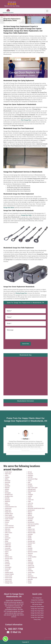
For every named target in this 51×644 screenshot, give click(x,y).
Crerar (6, 524)
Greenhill (7, 566)
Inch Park (30, 477)
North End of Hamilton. (33, 524)
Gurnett (7, 571)
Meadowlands (31, 510)
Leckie (29, 498)
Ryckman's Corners (32, 552)
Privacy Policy (37, 620)
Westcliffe (30, 579)
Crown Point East (9, 526)
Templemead (31, 567)
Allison (7, 476)
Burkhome (7, 502)
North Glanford (31, 526)
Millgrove (30, 514)
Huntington (30, 476)
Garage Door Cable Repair (37, 617)
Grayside (7, 562)
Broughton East (9, 495)
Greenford (7, 564)
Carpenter (7, 505)
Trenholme (30, 571)
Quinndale (30, 534)
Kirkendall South (32, 491)
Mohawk (30, 515)
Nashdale (30, 521)
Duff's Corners (9, 533)
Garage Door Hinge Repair (37, 611)
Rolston (30, 547)
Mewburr (30, 512)
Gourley (7, 560)
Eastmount (8, 538)
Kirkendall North (32, 489)
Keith (29, 482)
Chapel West (8, 512)
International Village (33, 479)
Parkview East (31, 529)
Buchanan (7, 500)
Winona (30, 581)
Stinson (30, 559)
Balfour (7, 479)
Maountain (30, 507)
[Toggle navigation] (47, 11)
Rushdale (30, 550)
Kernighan (30, 486)
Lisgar (29, 502)
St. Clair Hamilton (32, 557)
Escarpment (8, 543)
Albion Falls (8, 474)
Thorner (30, 569)
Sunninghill (30, 564)
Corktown (7, 521)
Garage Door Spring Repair (37, 602)
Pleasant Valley (32, 533)
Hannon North (8, 576)
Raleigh (30, 536)
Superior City (31, 566)
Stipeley (30, 560)
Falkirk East (8, 545)
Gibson (7, 552)
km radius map (26, 376)
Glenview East (9, 557)
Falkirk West (8, 547)
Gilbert (7, 553)
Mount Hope (31, 517)
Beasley (7, 484)
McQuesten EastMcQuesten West (36, 508)
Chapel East (8, 510)
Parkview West (31, 531)
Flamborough (8, 550)
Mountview (30, 519)
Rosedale (30, 548)
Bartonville (8, 482)
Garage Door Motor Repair (37, 613)
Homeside (30, 474)
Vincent (30, 574)
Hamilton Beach (9, 572)
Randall (30, 538)
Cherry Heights (9, 515)
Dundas (7, 534)
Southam (30, 555)
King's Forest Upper (33, 488)
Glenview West (9, 559)
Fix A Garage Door (37, 598)
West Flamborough (32, 578)
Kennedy (30, 484)
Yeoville (30, 583)
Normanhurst (31, 522)
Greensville (8, 569)
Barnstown (8, 481)
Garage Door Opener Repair (37, 607)
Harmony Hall (8, 581)
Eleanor (7, 540)
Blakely (7, 491)
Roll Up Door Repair (37, 604)
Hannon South (9, 578)
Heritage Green (9, 583)
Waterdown (30, 576)
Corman (7, 522)
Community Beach (10, 517)
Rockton (30, 545)
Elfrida (7, 541)
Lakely (29, 493)
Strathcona (30, 562)
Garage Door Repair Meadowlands (16, 15)
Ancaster (7, 477)
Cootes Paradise (9, 519)
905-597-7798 (15, 629)
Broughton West (9, 496)
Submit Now (26, 344)
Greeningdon (8, 567)
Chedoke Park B (9, 514)
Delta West (8, 531)
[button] (20, 433)
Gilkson (7, 555)
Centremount (8, 508)
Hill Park (30, 472)
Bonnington (8, 493)
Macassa (30, 505)
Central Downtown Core (11, 507)
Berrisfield (7, 486)
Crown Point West (9, 527)
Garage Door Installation (37, 600)
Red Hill (30, 540)
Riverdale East (31, 541)
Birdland (7, 489)
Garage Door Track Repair (37, 609)
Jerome (30, 481)
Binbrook (7, 488)
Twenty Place (31, 572)
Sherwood (30, 553)
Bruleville (7, 498)
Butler (6, 503)
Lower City (30, 503)
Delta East (8, 529)
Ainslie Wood (8, 472)
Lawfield (30, 496)
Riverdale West (31, 543)
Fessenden (8, 548)
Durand (7, 536)
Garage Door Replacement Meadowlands (36, 15)
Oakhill (29, 527)
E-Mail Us (16, 632)
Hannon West (8, 579)
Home (5, 15)
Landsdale (30, 495)
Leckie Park (31, 500)
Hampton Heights (9, 574)
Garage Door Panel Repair (37, 615)
